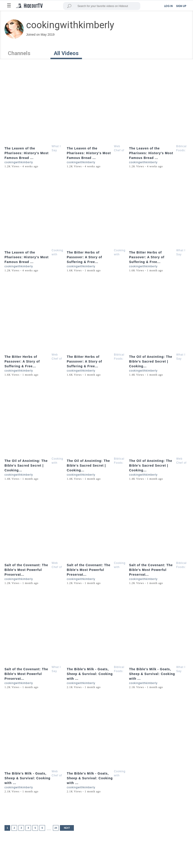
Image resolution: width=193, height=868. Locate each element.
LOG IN (168, 6)
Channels (19, 53)
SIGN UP (181, 6)
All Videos (66, 53)
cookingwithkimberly (19, 162)
